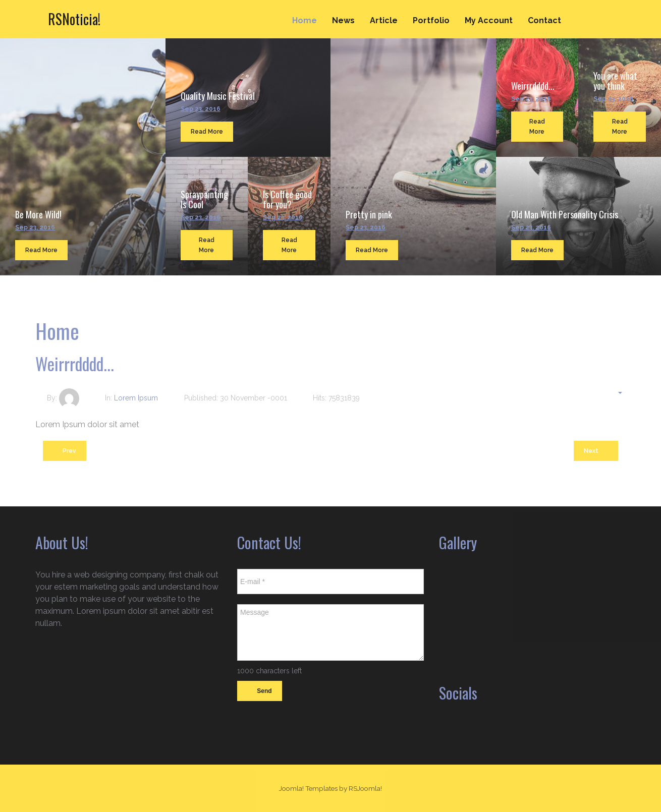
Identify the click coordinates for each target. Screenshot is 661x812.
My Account (489, 20)
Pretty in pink (369, 214)
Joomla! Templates (308, 788)
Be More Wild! (38, 214)
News (343, 20)
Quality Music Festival (218, 96)
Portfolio (431, 20)
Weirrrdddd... (533, 86)
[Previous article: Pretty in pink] (65, 451)
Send (260, 691)
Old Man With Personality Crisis (565, 214)
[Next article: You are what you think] (596, 451)
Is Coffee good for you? (287, 199)
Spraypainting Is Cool (204, 199)
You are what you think (615, 81)
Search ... (613, 11)
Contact (544, 20)
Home (305, 20)
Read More (41, 250)
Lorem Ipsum (136, 398)
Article (384, 20)
